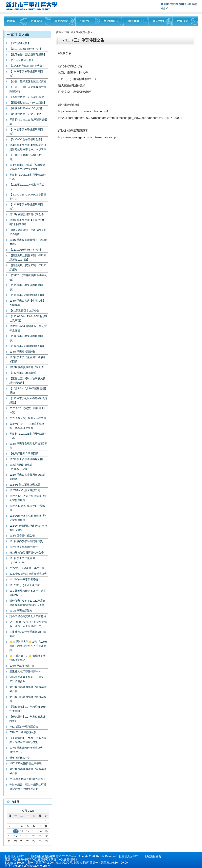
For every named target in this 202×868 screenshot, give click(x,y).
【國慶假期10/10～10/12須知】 (28, 103)
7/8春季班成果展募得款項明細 (27, 779)
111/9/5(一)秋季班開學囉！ (25, 579)
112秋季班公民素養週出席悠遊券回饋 (27, 359)
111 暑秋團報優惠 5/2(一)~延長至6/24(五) (28, 593)
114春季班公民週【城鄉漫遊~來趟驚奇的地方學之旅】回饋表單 (28, 147)
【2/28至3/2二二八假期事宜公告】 (27, 187)
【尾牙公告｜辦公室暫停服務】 (28, 54)
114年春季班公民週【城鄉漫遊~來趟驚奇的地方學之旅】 (28, 167)
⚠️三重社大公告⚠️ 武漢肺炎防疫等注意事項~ (28, 658)
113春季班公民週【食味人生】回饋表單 (27, 303)
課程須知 (39, 21)
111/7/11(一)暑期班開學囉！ (26, 585)
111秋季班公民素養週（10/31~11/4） (22, 560)
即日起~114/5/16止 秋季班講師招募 (28, 177)
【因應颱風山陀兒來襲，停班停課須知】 (28, 267)
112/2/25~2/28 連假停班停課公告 (27, 508)
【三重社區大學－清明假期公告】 (27, 157)
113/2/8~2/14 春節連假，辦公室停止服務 (28, 328)
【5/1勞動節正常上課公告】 (26, 311)
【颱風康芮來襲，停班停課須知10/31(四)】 (28, 232)
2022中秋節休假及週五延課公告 (28, 574)
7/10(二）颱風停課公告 (23, 732)
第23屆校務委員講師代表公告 (27, 367)
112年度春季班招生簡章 (24, 547)
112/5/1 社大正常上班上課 (25, 485)
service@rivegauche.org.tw (33, 866)
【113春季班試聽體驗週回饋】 (27, 295)
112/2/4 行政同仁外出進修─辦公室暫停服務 (28, 528)
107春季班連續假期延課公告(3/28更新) (26, 750)
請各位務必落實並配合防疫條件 (28, 616)
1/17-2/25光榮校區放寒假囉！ (27, 763)
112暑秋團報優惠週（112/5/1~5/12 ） (21, 467)
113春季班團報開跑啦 (22, 352)
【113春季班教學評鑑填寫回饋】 (26, 287)
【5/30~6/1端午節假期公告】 (26, 139)
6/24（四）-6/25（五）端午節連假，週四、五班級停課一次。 (28, 624)
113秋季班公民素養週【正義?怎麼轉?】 (28, 242)
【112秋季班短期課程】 (24, 373)
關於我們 (161, 21)
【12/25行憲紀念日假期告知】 (27, 66)
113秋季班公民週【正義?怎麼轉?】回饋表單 (27, 222)
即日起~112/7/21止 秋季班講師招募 (28, 436)
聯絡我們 (185, 21)
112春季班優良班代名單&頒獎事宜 (28, 446)
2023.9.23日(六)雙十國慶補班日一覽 (28, 410)
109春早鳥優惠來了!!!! (22, 666)
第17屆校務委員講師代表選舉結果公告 (28, 771)
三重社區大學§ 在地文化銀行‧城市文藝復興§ (33, 6)
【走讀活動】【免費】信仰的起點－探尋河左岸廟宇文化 (28, 740)
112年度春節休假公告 (22, 536)
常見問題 (112, 21)
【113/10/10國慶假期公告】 (26, 250)
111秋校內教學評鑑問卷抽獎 (26, 541)
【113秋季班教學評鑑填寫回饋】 (26, 207)
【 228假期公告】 (20, 43)
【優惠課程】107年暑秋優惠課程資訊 (27, 719)
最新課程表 (63, 21)
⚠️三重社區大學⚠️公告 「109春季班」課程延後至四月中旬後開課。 (28, 646)
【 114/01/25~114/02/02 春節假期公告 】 (28, 197)
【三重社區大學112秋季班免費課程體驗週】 (27, 381)
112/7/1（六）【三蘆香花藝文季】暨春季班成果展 (27, 426)
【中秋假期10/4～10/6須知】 (26, 108)
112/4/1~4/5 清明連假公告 (25, 490)
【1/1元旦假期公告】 (22, 60)
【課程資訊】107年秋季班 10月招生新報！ (28, 709)
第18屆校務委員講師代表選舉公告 (28, 699)
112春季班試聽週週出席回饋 (26, 459)
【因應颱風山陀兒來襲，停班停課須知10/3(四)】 (28, 258)
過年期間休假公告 (20, 758)
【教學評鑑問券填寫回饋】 (25, 454)
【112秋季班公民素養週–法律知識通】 (28, 400)
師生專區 (136, 21)
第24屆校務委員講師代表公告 (27, 214)
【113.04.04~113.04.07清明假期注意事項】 (28, 318)
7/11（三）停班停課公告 (24, 727)
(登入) (165, 8)
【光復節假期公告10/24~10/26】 (29, 97)
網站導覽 (170, 4)
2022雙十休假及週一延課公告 (27, 568)
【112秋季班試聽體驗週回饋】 (27, 346)
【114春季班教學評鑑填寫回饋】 (26, 132)
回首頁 (15, 21)
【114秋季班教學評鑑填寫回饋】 (26, 74)
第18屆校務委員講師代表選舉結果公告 (28, 689)
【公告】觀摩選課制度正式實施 (28, 81)
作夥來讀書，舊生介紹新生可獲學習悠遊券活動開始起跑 (28, 787)
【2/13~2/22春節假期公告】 (26, 49)
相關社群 (88, 21)
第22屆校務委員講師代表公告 (27, 553)
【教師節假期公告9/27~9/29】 (27, 114)
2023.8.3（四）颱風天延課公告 (28, 418)
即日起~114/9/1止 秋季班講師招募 (28, 122)
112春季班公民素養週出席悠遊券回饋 (27, 477)
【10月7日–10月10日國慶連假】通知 (28, 391)
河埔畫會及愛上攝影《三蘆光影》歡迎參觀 (27, 679)
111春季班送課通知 (21, 611)
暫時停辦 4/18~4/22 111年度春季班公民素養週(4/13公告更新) (27, 603)
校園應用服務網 (188, 4)
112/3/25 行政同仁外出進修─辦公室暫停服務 (28, 498)
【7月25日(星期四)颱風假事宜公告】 (28, 277)
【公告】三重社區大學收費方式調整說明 (28, 89)
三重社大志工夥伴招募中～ (25, 671)
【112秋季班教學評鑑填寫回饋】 (26, 338)
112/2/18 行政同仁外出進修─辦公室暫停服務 (28, 518)
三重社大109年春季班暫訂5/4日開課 (28, 634)
